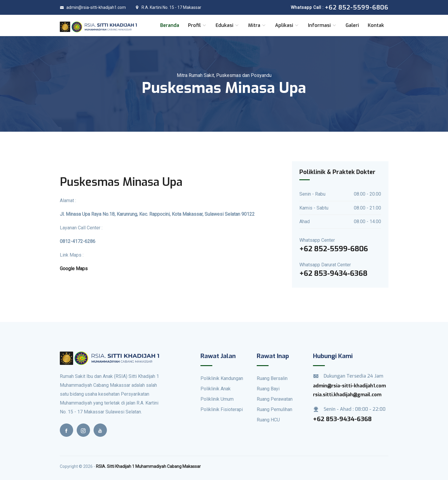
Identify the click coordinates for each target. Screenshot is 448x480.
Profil (197, 25)
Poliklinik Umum (217, 399)
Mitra (257, 25)
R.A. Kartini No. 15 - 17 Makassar (168, 7)
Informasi (322, 25)
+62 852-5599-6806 (334, 249)
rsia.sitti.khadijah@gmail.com (347, 395)
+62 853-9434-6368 (333, 273)
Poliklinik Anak (216, 389)
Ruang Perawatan (275, 399)
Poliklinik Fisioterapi (222, 409)
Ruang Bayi (268, 389)
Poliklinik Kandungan (222, 378)
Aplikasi (287, 25)
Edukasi (227, 25)
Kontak (376, 25)
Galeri (352, 25)
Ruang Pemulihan (274, 409)
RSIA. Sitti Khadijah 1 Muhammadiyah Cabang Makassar (148, 466)
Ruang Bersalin (272, 378)
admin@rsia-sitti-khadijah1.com (93, 7)
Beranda (170, 25)
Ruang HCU (268, 420)
